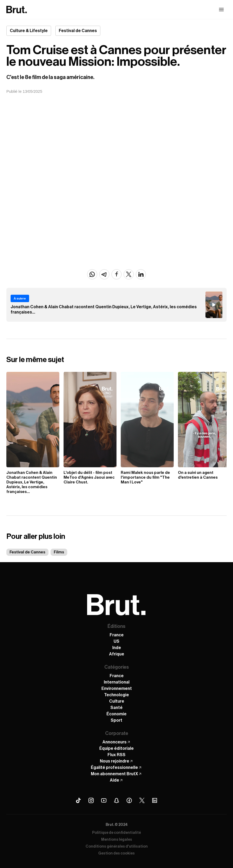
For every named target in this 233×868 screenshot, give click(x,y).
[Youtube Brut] (104, 800)
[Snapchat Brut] (116, 800)
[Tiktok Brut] (78, 800)
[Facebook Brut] (129, 800)
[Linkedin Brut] (155, 800)
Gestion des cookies (116, 853)
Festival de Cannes (27, 552)
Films (59, 552)
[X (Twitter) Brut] (142, 800)
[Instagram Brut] (91, 800)
